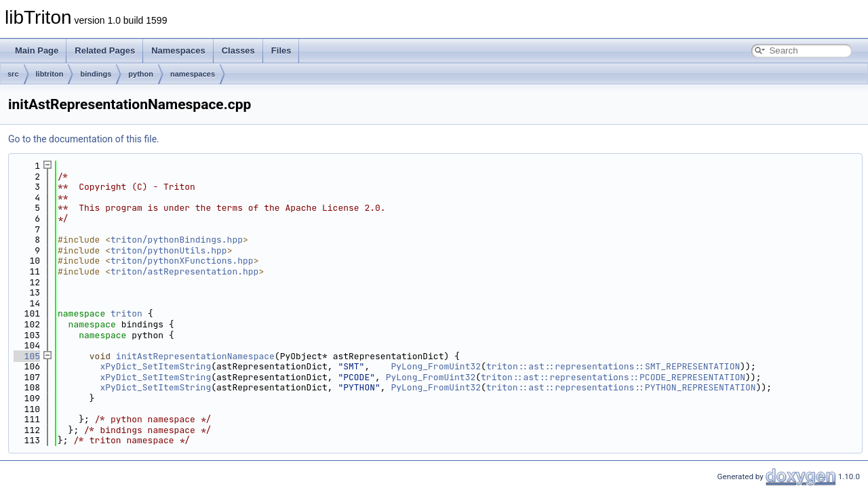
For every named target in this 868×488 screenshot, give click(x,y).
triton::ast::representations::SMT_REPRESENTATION (613, 366)
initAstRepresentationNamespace (195, 356)
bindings (96, 74)
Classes (238, 50)
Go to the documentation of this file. (84, 139)
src (13, 74)
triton (126, 313)
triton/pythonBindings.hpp (177, 240)
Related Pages (105, 50)
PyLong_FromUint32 (436, 366)
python (141, 74)
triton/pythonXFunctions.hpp (182, 261)
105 (27, 356)
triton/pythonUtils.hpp (169, 250)
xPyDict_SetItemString (155, 366)
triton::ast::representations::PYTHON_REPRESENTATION (621, 387)
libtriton (50, 74)
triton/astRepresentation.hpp (184, 271)
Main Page (37, 50)
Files (281, 50)
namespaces (193, 74)
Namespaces (178, 50)
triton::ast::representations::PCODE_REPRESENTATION (613, 377)
